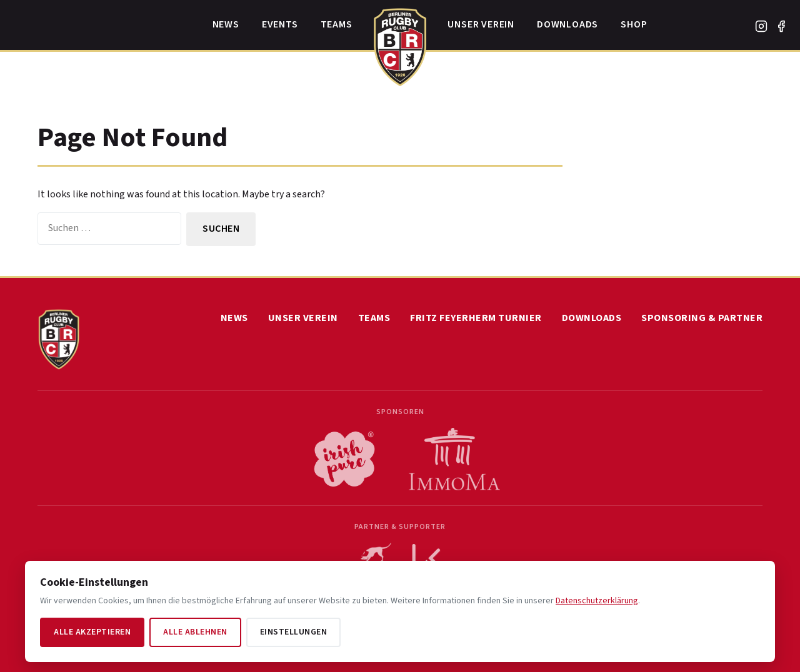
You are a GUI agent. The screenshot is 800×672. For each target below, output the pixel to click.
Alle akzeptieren (92, 632)
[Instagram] (761, 26)
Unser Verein (481, 24)
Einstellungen (294, 632)
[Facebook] (781, 26)
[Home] (400, 44)
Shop (634, 24)
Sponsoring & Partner (702, 318)
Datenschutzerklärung (597, 601)
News (226, 24)
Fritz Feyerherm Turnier (476, 318)
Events (280, 24)
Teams (337, 24)
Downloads (567, 24)
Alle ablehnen (195, 632)
